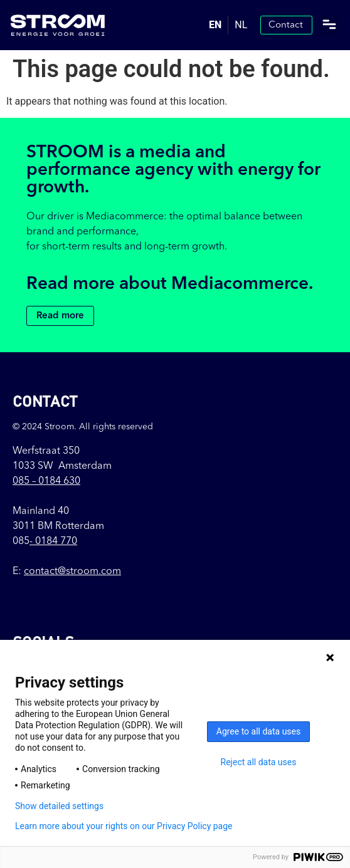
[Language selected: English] (228, 25)
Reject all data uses (259, 762)
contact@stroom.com (72, 572)
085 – (46, 481)
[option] (241, 25)
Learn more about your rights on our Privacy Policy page (124, 826)
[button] (329, 25)
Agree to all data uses (259, 731)
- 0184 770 (53, 541)
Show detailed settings (59, 806)
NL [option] (241, 25)
